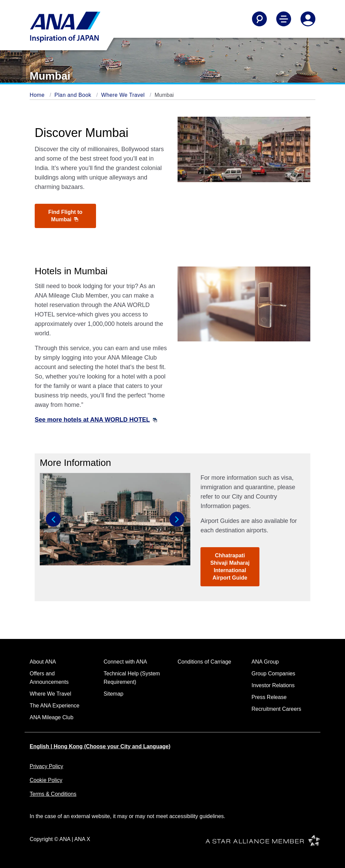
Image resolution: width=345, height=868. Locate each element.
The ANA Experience (55, 706)
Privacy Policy (46, 766)
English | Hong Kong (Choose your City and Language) (100, 746)
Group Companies (274, 674)
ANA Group (265, 662)
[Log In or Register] (308, 19)
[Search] (259, 19)
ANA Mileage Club (52, 717)
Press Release (269, 697)
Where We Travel (124, 95)
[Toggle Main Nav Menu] (284, 19)
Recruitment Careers (277, 709)
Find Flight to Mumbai (65, 216)
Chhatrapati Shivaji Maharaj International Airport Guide (230, 567)
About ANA (43, 662)
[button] (53, 519)
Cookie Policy (46, 780)
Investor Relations (273, 685)
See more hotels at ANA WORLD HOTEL (96, 420)
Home (38, 95)
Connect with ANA (126, 662)
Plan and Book (74, 95)
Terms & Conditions (53, 794)
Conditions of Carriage (204, 662)
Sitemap (114, 694)
